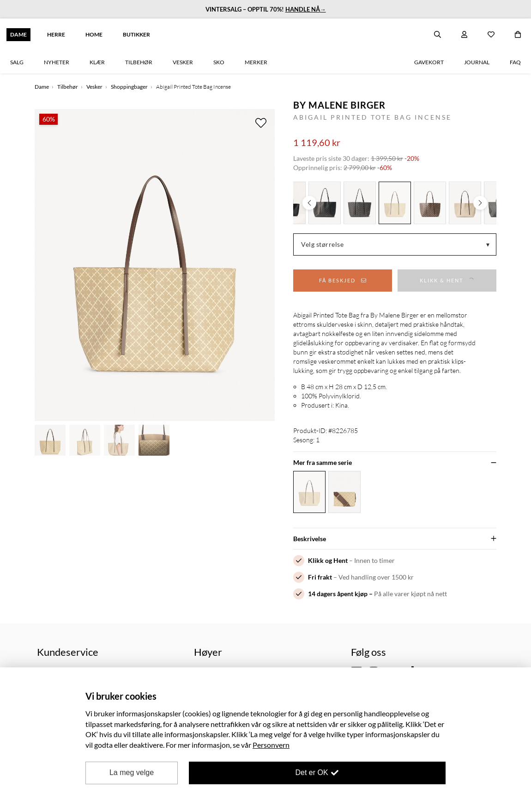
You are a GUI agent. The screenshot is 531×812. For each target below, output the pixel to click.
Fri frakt (320, 577)
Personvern (271, 745)
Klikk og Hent (328, 560)
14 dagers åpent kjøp (338, 594)
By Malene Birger (339, 105)
